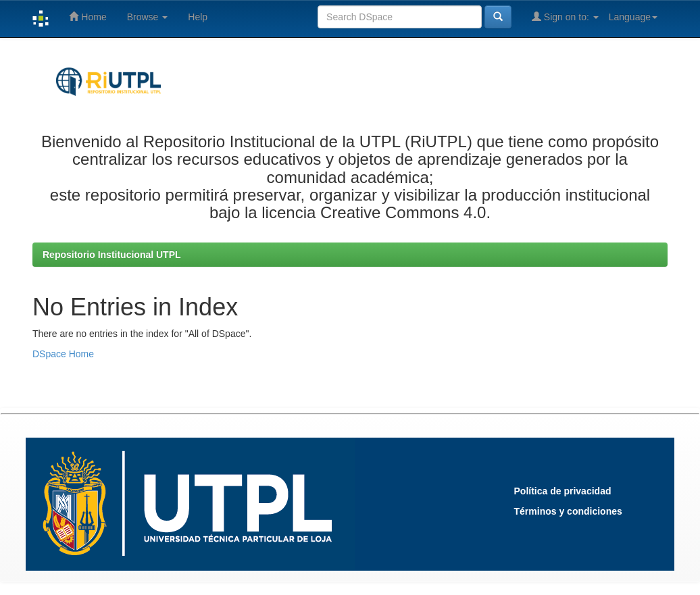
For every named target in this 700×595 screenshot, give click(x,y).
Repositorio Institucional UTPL (112, 255)
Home (87, 17)
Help (198, 17)
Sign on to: (565, 17)
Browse (148, 17)
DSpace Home (63, 354)
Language (633, 17)
